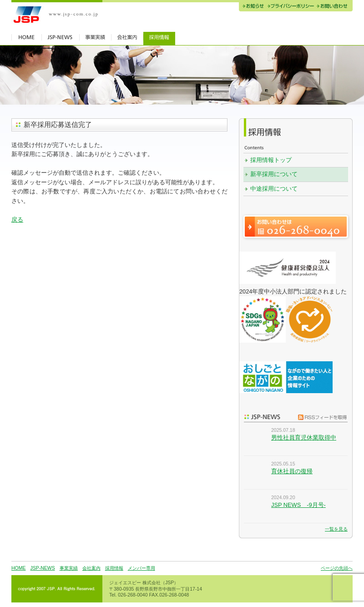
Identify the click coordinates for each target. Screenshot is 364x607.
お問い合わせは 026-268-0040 (296, 227)
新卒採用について (274, 174)
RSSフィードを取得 (320, 417)
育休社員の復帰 (292, 471)
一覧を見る (336, 529)
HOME (18, 568)
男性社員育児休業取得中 (304, 438)
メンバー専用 (142, 568)
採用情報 (114, 568)
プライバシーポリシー (291, 7)
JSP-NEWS (42, 568)
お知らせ (252, 7)
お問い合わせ (334, 7)
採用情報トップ (271, 160)
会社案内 (91, 568)
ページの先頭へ (337, 568)
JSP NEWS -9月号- (298, 505)
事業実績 (69, 568)
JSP (57, 15)
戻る (17, 220)
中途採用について (274, 189)
